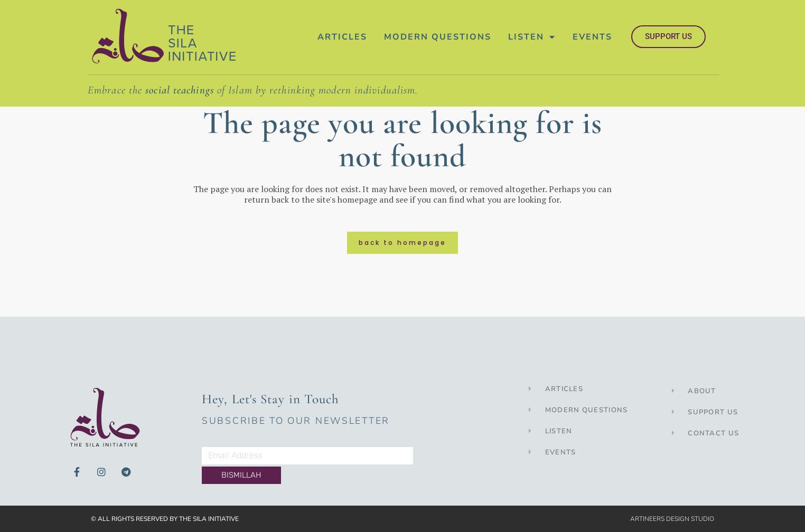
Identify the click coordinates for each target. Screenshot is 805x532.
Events (592, 37)
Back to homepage (402, 243)
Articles (342, 37)
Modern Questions (438, 37)
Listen (532, 37)
